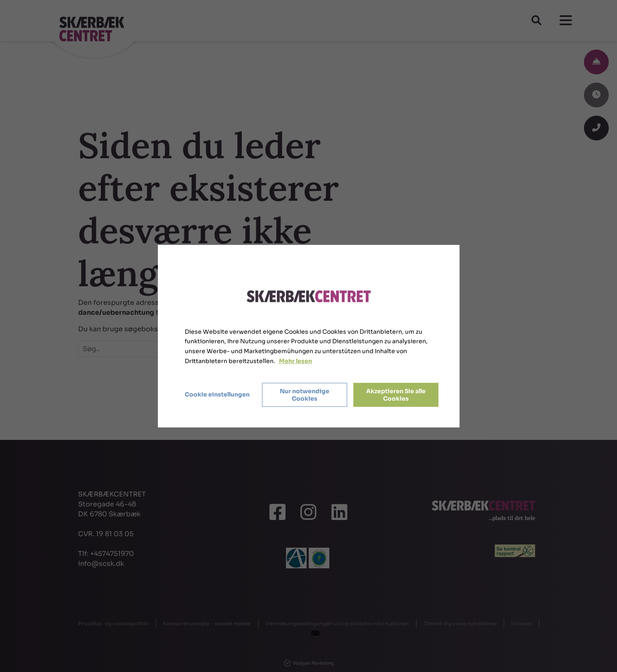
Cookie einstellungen (217, 394)
